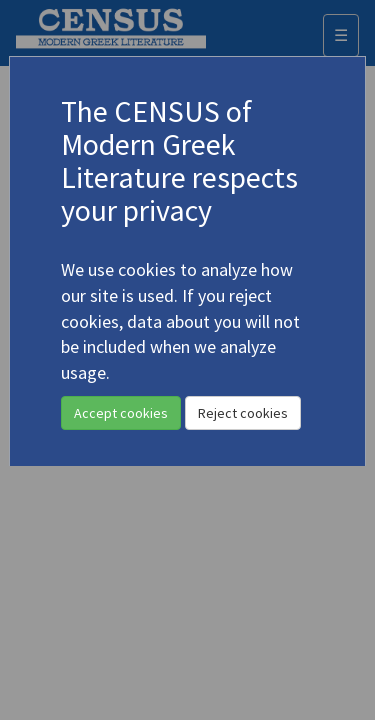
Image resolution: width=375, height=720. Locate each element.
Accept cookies (121, 413)
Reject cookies (243, 413)
